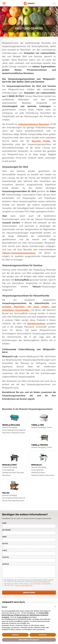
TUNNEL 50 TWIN (38, 425)
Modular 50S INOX (9, 465)
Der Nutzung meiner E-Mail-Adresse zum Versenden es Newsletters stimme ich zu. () (28, 585)
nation (5, 544)
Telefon (5, 557)
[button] (55, 606)
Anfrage (6, 564)
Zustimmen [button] (43, 635)
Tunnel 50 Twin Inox (40, 445)
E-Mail (5, 550)
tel (55, 3)
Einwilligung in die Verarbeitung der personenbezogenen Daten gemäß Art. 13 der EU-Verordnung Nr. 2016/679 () (29, 581)
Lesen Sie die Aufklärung (41, 582)
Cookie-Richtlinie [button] (23, 617)
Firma (5, 537)
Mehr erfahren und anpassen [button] (29, 640)
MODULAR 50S (36, 465)
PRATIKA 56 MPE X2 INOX (11, 425)
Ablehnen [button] (15, 635)
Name (4, 523)
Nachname (6, 530)
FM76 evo (6, 493)
